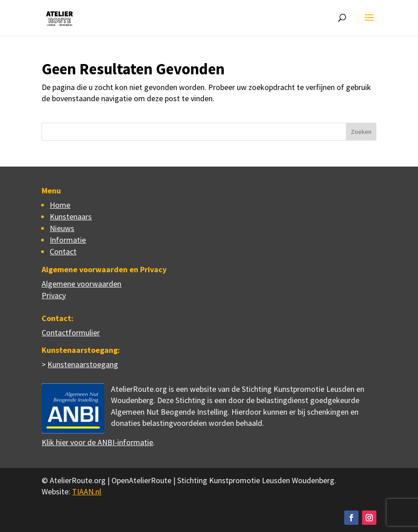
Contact (63, 251)
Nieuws (62, 228)
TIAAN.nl (87, 491)
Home (60, 205)
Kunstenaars (71, 217)
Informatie (68, 240)
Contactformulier (71, 332)
